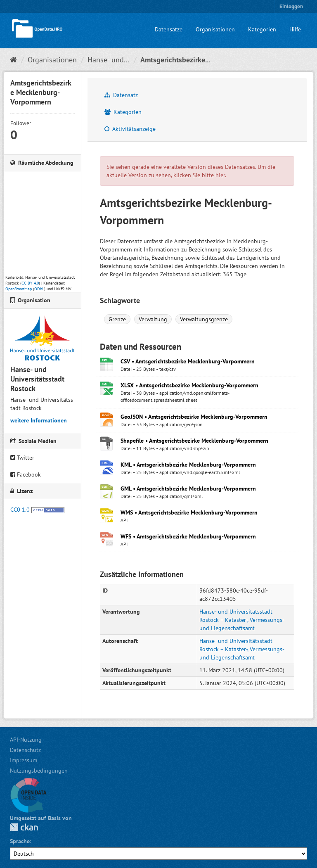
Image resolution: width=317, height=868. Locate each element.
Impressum (24, 760)
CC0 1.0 (20, 510)
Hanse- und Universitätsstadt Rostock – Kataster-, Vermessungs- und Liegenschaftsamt (242, 620)
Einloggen (291, 6)
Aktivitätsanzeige (130, 129)
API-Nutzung (26, 740)
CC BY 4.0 (30, 283)
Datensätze (169, 29)
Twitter (22, 458)
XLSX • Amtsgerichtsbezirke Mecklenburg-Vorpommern (189, 385)
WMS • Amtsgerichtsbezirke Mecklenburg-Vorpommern (189, 512)
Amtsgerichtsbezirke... (175, 60)
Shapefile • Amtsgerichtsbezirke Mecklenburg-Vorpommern (194, 441)
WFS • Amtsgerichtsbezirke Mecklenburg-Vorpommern (188, 536)
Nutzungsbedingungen (39, 771)
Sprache (20, 841)
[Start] (13, 60)
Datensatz (121, 95)
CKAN (24, 827)
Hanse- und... (109, 60)
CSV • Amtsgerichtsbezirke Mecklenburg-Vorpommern (188, 361)
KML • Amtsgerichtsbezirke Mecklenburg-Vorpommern (188, 465)
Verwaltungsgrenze (204, 319)
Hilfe (295, 29)
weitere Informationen (39, 420)
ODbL (39, 289)
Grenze (117, 319)
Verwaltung (153, 319)
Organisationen (215, 29)
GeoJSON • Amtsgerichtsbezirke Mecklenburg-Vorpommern (194, 417)
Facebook (26, 474)
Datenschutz (25, 750)
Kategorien (262, 29)
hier (220, 175)
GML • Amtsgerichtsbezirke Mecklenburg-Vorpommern (188, 489)
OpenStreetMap (19, 289)
